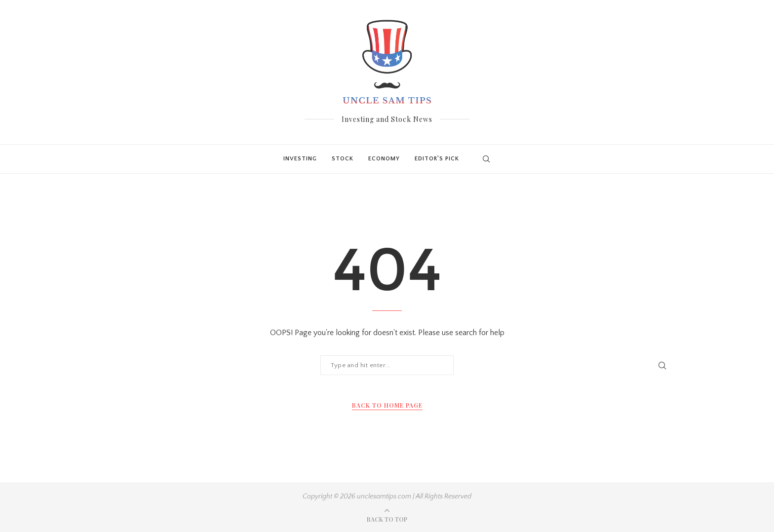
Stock (343, 159)
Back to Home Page (387, 405)
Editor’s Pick (437, 159)
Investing (300, 159)
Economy (384, 159)
